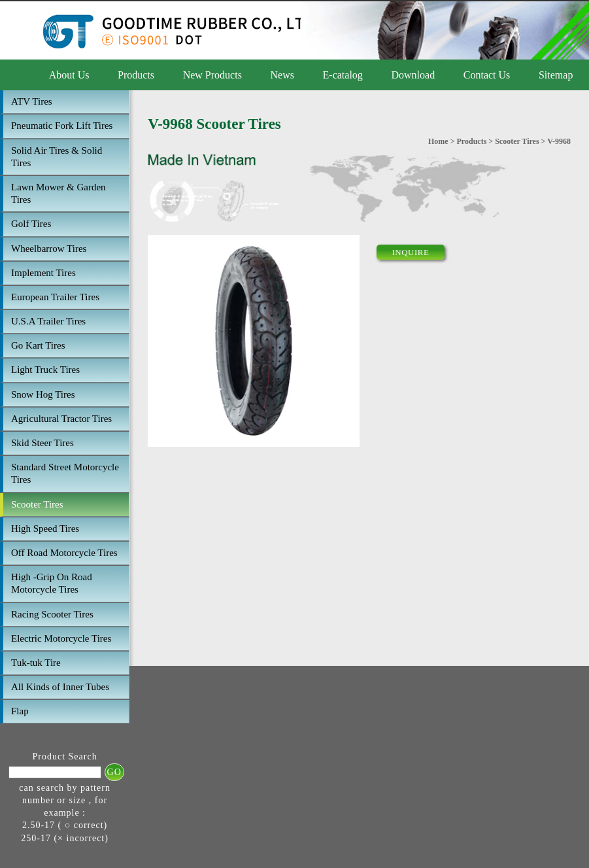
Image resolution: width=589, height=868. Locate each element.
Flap (20, 711)
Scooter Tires (37, 504)
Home (438, 141)
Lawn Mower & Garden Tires (59, 193)
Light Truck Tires (45, 370)
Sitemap (556, 75)
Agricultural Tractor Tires (61, 419)
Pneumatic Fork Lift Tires (62, 126)
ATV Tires (32, 101)
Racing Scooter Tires (52, 614)
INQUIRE (411, 252)
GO (114, 772)
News (282, 75)
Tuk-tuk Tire (36, 663)
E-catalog (343, 75)
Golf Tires (31, 224)
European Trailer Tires (55, 297)
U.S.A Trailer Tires (48, 321)
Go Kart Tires (38, 345)
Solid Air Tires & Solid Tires (57, 157)
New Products (212, 75)
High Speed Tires (45, 529)
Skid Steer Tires (42, 443)
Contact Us (487, 75)
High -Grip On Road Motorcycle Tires (52, 583)
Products (136, 75)
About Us (69, 75)
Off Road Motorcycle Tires (64, 553)
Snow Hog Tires (43, 394)
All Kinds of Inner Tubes (60, 687)
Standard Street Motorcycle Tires (65, 473)
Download (413, 75)
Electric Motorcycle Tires (61, 638)
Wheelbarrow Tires (49, 249)
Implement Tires (43, 273)
